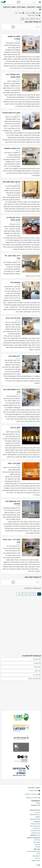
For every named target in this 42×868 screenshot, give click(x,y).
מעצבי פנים (37, 842)
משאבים (38, 817)
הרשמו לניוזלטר (34, 791)
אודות (38, 854)
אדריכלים (37, 840)
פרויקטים (37, 659)
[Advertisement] (21, 610)
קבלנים (38, 847)
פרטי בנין (37, 675)
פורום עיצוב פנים (35, 826)
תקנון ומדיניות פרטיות (34, 851)
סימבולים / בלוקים (34, 679)
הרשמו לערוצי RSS (33, 798)
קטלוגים (37, 667)
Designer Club (36, 805)
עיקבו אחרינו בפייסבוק (32, 794)
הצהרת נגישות (36, 860)
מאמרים (37, 663)
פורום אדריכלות (35, 824)
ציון (22, 19)
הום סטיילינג (36, 828)
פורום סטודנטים (35, 831)
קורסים (38, 803)
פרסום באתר (36, 856)
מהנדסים (37, 844)
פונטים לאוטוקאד (35, 819)
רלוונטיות (33, 19)
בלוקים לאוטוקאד (35, 815)
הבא (19, 594)
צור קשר (37, 858)
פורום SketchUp (35, 835)
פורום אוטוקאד (36, 833)
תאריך (27, 19)
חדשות (38, 671)
